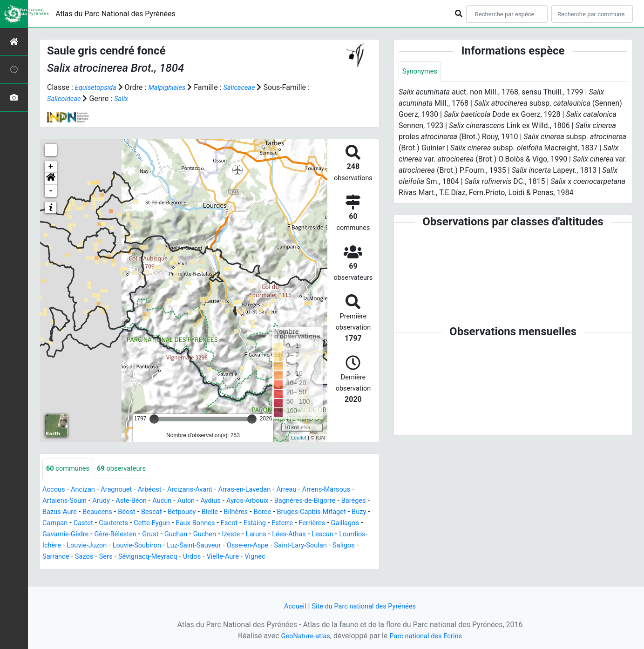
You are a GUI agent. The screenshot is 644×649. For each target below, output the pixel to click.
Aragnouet (122, 490)
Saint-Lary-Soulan (123, 557)
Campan (135, 524)
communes (70, 469)
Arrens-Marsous (350, 490)
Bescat (193, 512)
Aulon (202, 501)
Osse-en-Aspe (65, 557)
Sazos (233, 557)
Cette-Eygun (239, 524)
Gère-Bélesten (222, 535)
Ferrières (86, 535)
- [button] (51, 191)
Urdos (350, 557)
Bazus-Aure (94, 512)
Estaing (350, 524)
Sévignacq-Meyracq (302, 557)
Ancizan (86, 490)
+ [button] (51, 167)
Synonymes (421, 72)
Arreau (307, 490)
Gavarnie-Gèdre (168, 535)
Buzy (107, 524)
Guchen (319, 535)
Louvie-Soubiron (277, 546)
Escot (323, 524)
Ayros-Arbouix (268, 501)
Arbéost (158, 490)
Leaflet (299, 438)
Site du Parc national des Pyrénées (365, 606)
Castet (165, 524)
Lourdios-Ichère (169, 546)
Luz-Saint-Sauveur (339, 546)
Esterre (54, 535)
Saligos (169, 557)
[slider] (154, 419)
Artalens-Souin (70, 501)
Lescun (125, 546)
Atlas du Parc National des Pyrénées (115, 14)
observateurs (128, 469)
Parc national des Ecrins (428, 636)
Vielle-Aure (60, 568)
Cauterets (197, 524)
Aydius (228, 501)
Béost (166, 512)
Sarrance (202, 557)
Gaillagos (122, 535)
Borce (313, 512)
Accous (55, 490)
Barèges (56, 512)
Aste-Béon (143, 501)
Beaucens (135, 512)
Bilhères (284, 512)
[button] (51, 179)
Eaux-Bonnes (286, 524)
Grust (261, 535)
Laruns (54, 546)
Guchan (288, 535)
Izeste (347, 535)
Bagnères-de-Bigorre (331, 501)
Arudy (110, 501)
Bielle (256, 512)
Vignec (95, 568)
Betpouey (226, 512)
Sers (256, 557)
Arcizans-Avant (202, 490)
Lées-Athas (89, 546)
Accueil (290, 606)
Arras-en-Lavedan (261, 490)
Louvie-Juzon (222, 546)
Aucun (176, 501)
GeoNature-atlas (302, 636)
